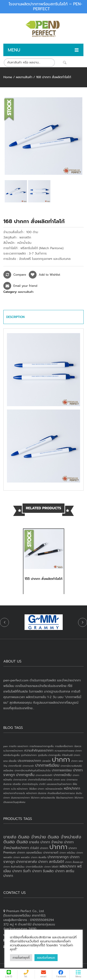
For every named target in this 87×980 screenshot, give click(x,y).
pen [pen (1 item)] (6, 746)
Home (8, 77)
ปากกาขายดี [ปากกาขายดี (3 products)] (51, 853)
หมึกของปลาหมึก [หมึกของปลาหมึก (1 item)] (54, 789)
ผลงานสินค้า (24, 77)
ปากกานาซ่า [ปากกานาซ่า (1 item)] (28, 766)
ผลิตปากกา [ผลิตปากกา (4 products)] (68, 866)
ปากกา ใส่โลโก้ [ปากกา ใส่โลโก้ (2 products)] (51, 867)
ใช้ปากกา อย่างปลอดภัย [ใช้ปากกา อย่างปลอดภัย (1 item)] (43, 798)
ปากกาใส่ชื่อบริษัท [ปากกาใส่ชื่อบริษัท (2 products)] (34, 867)
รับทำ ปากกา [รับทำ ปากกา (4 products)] (32, 871)
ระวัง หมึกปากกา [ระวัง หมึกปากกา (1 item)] (20, 789)
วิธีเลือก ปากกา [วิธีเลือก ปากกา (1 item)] (37, 789)
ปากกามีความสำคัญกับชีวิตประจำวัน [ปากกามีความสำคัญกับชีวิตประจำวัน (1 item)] (33, 770)
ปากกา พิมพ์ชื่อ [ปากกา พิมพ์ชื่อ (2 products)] (39, 857)
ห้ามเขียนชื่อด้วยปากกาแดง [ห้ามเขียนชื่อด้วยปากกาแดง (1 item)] (61, 793)
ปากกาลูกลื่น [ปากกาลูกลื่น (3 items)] (25, 775)
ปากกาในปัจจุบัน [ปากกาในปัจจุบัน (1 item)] (30, 784)
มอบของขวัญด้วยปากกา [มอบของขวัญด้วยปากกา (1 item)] (59, 784)
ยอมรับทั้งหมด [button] (46, 958)
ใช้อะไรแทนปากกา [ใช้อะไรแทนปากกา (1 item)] (65, 798)
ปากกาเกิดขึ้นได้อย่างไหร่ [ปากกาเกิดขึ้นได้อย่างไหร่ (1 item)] (40, 780)
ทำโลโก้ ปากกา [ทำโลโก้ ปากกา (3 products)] (39, 848)
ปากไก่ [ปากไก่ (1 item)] (42, 784)
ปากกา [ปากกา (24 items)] (61, 760)
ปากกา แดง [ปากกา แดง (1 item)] (59, 780)
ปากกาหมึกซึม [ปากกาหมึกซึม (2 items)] (62, 775)
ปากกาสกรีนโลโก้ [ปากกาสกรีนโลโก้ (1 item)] (44, 775)
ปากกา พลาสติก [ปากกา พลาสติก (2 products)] (22, 857)
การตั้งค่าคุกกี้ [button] (21, 958)
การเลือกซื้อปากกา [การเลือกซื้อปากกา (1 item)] (64, 746)
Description (15, 317)
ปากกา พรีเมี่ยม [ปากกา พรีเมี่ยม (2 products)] (67, 853)
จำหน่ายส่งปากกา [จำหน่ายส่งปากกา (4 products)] (16, 848)
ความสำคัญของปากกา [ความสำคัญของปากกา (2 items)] (39, 751)
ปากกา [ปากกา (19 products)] (58, 847)
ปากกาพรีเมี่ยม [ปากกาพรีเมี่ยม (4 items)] (47, 765)
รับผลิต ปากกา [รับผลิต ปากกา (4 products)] (54, 871)
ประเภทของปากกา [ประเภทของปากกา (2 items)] (29, 761)
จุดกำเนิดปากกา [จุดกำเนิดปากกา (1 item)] (29, 755)
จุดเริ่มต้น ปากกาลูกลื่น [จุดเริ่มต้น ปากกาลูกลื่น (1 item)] (49, 755)
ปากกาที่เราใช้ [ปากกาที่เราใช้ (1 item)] (15, 766)
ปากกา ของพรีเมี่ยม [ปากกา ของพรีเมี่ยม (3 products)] (30, 853)
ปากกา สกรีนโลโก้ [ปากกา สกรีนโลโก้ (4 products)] (51, 862)
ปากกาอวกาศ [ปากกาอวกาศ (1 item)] (20, 780)
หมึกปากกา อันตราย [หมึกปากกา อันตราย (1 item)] (36, 793)
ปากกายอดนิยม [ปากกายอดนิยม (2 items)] (62, 770)
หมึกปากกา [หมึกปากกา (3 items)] (72, 788)
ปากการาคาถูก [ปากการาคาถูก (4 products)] (58, 857)
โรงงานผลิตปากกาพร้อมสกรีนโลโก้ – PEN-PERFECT (45, 6)
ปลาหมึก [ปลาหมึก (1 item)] (46, 761)
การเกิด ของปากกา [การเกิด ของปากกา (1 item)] (19, 746)
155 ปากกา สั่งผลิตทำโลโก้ (43, 579)
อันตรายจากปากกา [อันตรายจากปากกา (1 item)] (21, 798)
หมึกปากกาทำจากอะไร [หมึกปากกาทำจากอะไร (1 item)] (14, 793)
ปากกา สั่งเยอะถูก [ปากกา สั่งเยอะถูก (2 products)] (74, 862)
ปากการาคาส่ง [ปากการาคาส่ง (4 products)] (26, 862)
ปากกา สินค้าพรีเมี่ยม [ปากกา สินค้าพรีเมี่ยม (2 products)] (14, 867)
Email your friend (25, 286)
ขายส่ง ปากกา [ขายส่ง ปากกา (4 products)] (39, 842)
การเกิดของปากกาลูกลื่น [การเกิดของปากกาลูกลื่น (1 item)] (42, 746)
